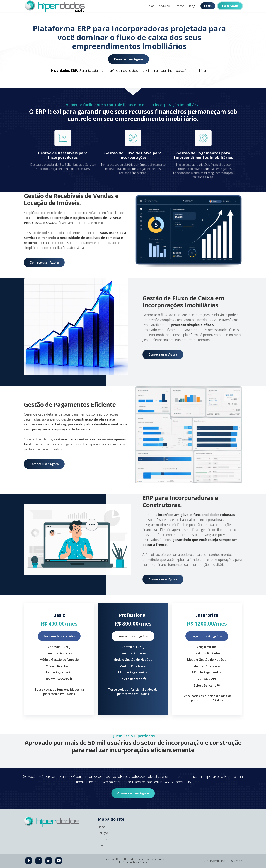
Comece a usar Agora (133, 793)
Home (150, 6)
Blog (192, 6)
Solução (165, 6)
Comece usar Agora (128, 59)
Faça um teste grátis (59, 636)
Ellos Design (235, 861)
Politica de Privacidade (133, 862)
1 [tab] (133, 16)
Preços (179, 6)
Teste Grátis (230, 6)
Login (208, 6)
